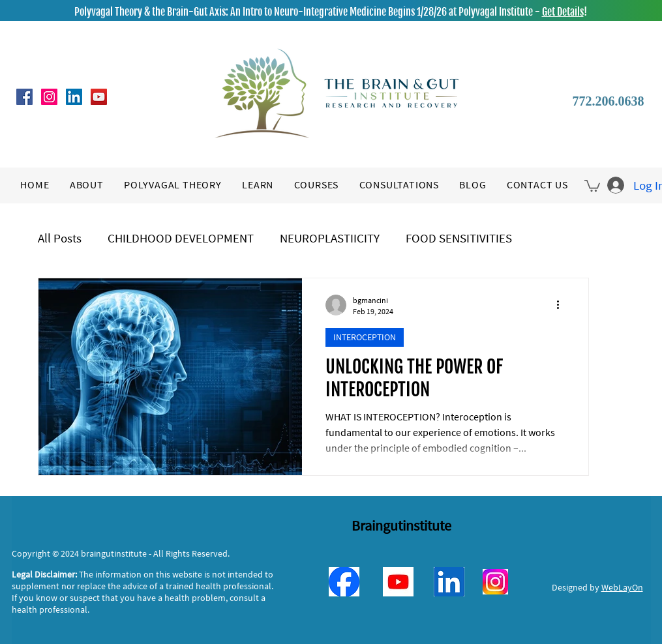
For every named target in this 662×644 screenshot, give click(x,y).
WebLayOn (622, 587)
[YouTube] (99, 97)
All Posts (60, 238)
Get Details (563, 12)
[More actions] (563, 305)
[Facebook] (24, 97)
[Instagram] (49, 97)
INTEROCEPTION (365, 337)
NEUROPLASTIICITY (330, 238)
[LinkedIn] (74, 97)
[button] (592, 185)
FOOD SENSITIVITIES (459, 238)
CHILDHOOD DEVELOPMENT (181, 238)
